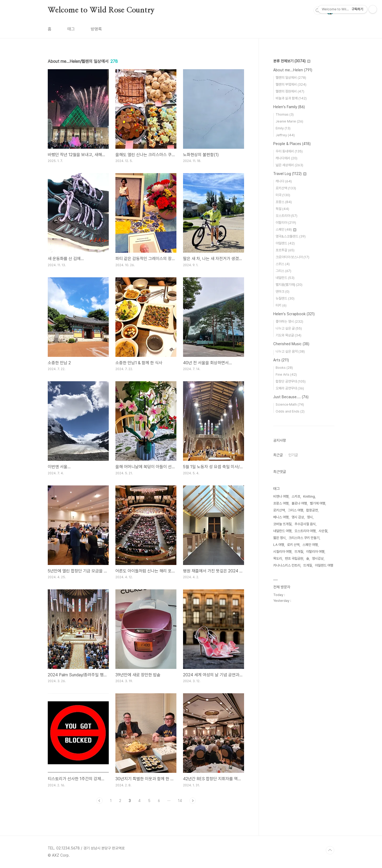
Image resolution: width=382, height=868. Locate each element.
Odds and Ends (290, 411)
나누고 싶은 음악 (290, 351)
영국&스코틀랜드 (291, 236)
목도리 (278, 558)
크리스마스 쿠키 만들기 (304, 538)
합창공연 (312, 510)
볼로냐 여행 (299, 503)
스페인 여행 (310, 545)
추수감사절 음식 (305, 524)
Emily (283, 128)
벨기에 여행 (318, 503)
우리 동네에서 (289, 151)
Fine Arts (286, 374)
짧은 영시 (279, 538)
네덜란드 (285, 278)
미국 (283, 195)
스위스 (283, 264)
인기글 (293, 455)
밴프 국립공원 (294, 558)
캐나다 (284, 181)
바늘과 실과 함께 (291, 98)
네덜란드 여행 (282, 531)
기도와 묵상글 (288, 335)
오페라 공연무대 (290, 388)
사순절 (323, 531)
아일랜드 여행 (324, 565)
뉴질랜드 (285, 298)
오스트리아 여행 (305, 531)
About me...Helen (293, 70)
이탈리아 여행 (315, 552)
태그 (71, 29)
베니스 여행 (281, 517)
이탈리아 (286, 223)
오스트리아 (286, 216)
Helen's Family (289, 107)
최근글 (278, 455)
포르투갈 (285, 250)
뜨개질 (299, 552)
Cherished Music (291, 344)
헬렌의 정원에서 (290, 91)
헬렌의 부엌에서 (291, 84)
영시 (310, 517)
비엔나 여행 (281, 496)
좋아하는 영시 (289, 321)
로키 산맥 (293, 545)
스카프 (296, 496)
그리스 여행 (296, 510)
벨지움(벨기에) (289, 285)
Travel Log (290, 174)
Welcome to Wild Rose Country (101, 10)
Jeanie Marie (289, 121)
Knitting (309, 496)
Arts (281, 360)
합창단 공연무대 (291, 381)
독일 (282, 209)
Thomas (285, 114)
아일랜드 (285, 243)
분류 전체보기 (292, 61)
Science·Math (290, 404)
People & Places (292, 144)
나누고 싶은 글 (289, 328)
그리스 (283, 271)
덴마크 (283, 291)
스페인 (286, 229)
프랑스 (284, 202)
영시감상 (318, 558)
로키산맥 (286, 188)
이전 (99, 801)
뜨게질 (308, 565)
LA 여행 (279, 545)
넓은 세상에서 (289, 165)
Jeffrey (285, 135)
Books (284, 368)
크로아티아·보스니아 (292, 257)
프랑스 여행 (281, 503)
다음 (193, 801)
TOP (330, 850)
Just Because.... (291, 397)
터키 (281, 305)
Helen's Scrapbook (294, 314)
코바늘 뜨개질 (282, 524)
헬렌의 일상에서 (291, 78)
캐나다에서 (286, 158)
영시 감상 (298, 517)
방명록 (96, 29)
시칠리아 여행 (282, 552)
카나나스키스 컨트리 (287, 565)
